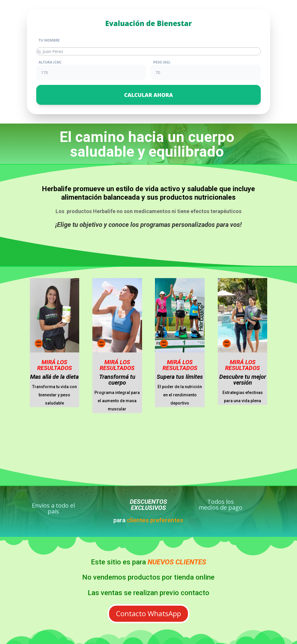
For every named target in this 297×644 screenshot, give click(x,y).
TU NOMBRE (49, 40)
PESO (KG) (162, 62)
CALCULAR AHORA (148, 95)
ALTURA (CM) (50, 62)
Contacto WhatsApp (148, 613)
